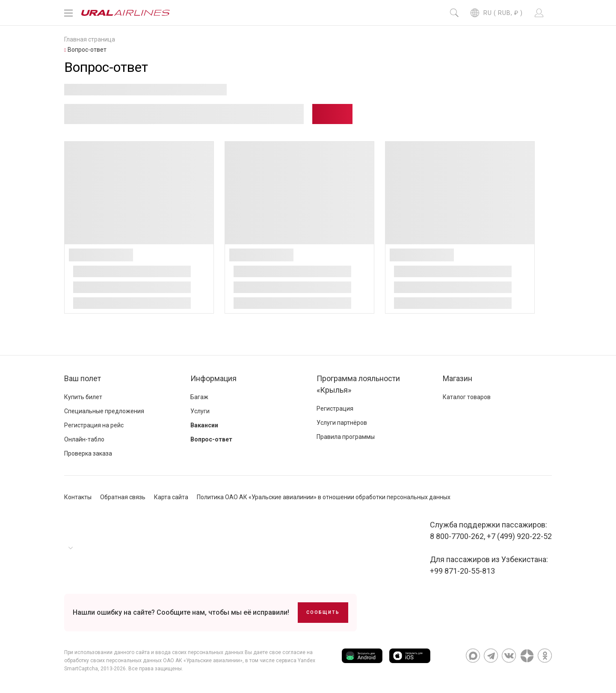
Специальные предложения (104, 411)
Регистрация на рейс (94, 425)
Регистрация (335, 409)
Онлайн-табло (84, 439)
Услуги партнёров (342, 423)
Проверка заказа (88, 453)
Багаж (199, 397)
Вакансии (204, 425)
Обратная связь (123, 497)
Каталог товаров (467, 397)
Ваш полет (83, 378)
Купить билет (83, 397)
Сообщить (323, 612)
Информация (213, 378)
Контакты (78, 497)
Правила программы (346, 437)
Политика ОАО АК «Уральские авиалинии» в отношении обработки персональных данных (324, 497)
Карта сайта (171, 497)
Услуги (200, 411)
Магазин (458, 378)
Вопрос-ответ (211, 439)
